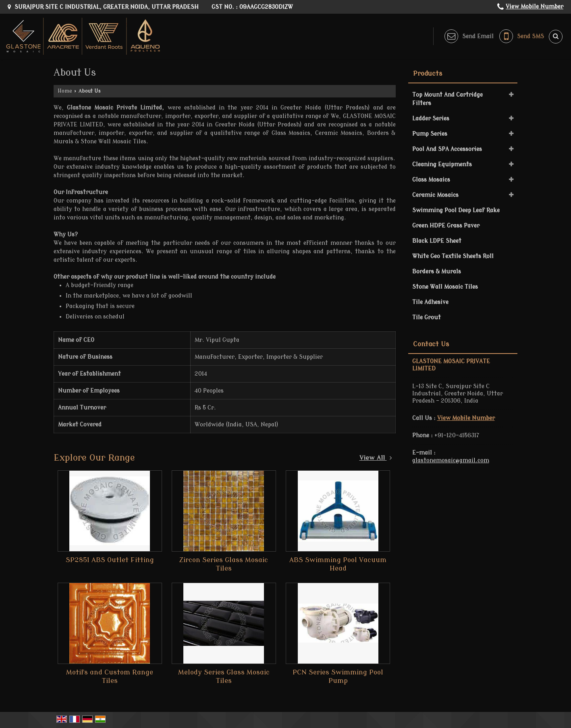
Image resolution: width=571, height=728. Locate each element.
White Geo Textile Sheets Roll (453, 256)
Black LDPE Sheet (437, 241)
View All (376, 458)
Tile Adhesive (430, 302)
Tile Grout (427, 317)
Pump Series (430, 134)
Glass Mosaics (431, 180)
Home (65, 91)
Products (428, 74)
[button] (535, 7)
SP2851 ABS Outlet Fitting (110, 560)
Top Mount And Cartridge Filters (447, 99)
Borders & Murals (437, 272)
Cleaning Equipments (442, 164)
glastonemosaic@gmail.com (451, 460)
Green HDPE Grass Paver (446, 226)
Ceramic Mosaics (435, 195)
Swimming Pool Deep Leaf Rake (456, 210)
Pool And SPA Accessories (447, 149)
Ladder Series (431, 119)
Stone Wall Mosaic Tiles (445, 287)
